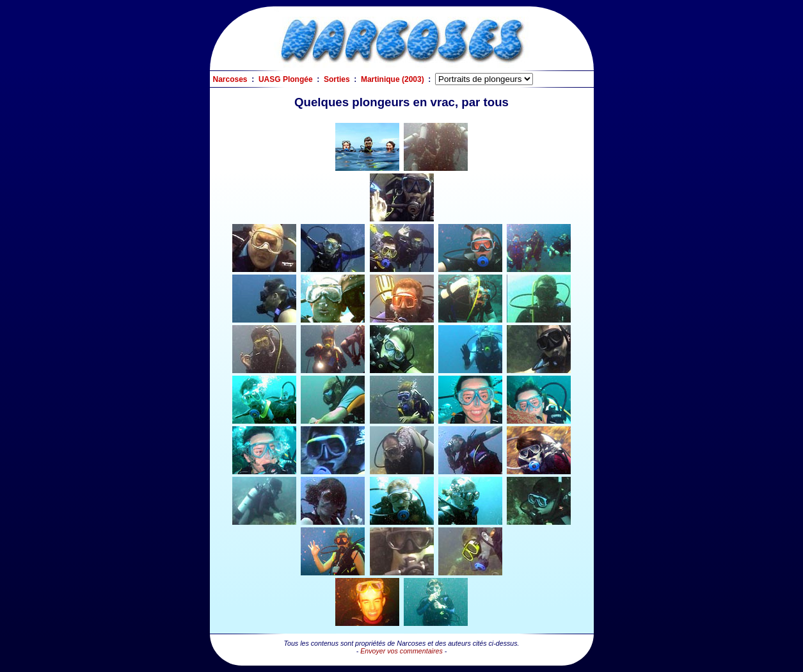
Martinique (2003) (393, 79)
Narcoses (230, 79)
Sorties (337, 79)
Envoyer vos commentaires (402, 651)
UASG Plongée (286, 79)
